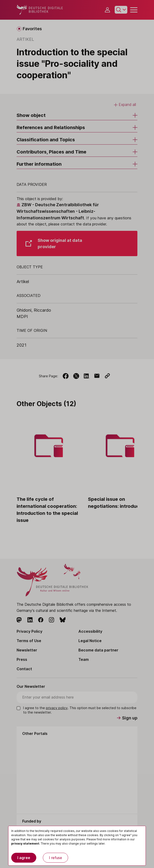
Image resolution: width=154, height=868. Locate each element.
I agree (24, 858)
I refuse (55, 858)
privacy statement (25, 844)
